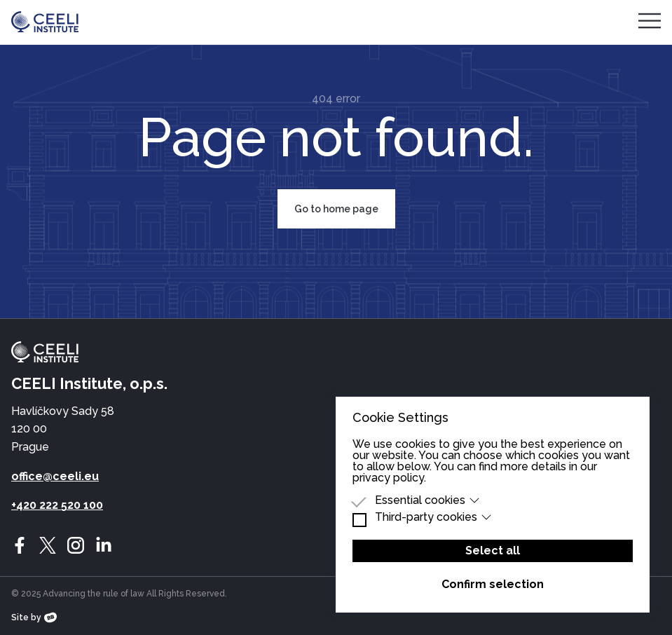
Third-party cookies (433, 517)
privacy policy (388, 478)
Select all (493, 551)
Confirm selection (493, 584)
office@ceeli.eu (55, 476)
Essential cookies (427, 500)
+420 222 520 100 (57, 505)
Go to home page (336, 209)
